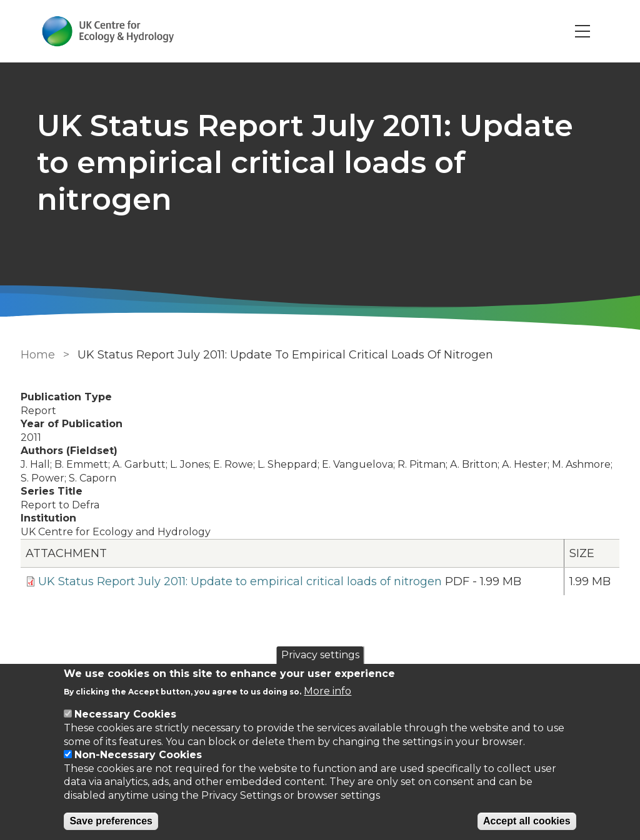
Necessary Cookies (125, 714)
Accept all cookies (527, 821)
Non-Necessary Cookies (138, 755)
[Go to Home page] (110, 31)
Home (37, 355)
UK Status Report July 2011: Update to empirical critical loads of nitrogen (239, 581)
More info (327, 691)
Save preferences (111, 821)
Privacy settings (320, 655)
